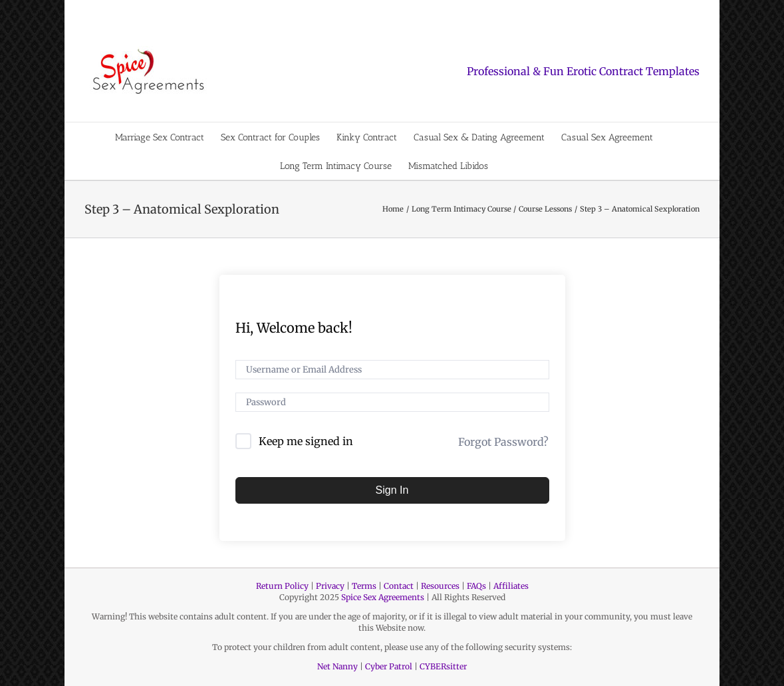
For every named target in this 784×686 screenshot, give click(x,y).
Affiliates (511, 586)
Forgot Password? (503, 442)
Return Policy (282, 586)
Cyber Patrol (389, 666)
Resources (440, 586)
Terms (364, 586)
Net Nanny (337, 666)
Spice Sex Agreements (383, 597)
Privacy (330, 586)
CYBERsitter (443, 666)
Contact (399, 586)
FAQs (476, 586)
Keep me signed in (306, 441)
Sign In (392, 490)
